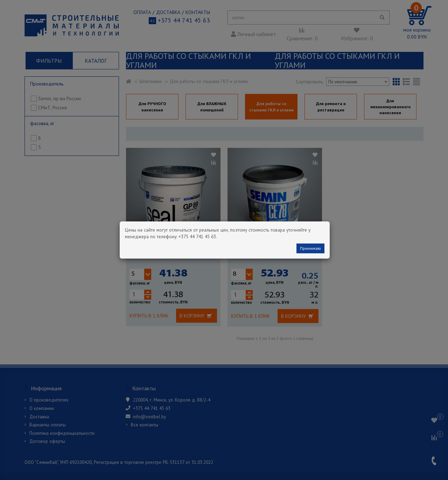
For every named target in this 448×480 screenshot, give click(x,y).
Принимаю (310, 248)
